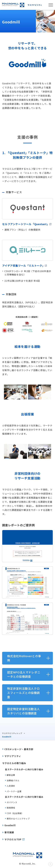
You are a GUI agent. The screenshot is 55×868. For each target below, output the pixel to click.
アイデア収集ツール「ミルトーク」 (24, 265)
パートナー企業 (14, 791)
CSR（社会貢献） (15, 813)
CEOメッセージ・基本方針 (19, 749)
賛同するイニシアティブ (18, 819)
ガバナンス (12, 802)
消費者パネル (13, 780)
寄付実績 (9, 832)
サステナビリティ (22, 5)
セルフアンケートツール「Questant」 (27, 224)
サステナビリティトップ (12, 733)
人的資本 (11, 786)
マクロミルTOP (13, 839)
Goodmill (10, 825)
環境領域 (11, 808)
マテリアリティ (13, 756)
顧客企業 (11, 775)
